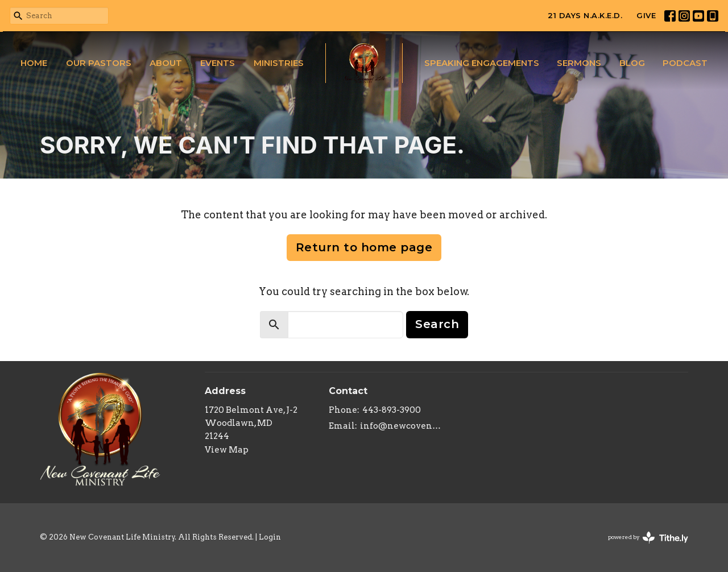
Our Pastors (99, 63)
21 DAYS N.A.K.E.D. (585, 15)
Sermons (579, 63)
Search (437, 324)
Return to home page (364, 247)
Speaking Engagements (482, 63)
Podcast (685, 63)
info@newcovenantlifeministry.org (401, 426)
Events (218, 63)
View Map (227, 450)
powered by (648, 538)
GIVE (646, 15)
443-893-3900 (392, 410)
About (166, 63)
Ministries (279, 63)
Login (270, 537)
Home (34, 63)
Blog (632, 63)
